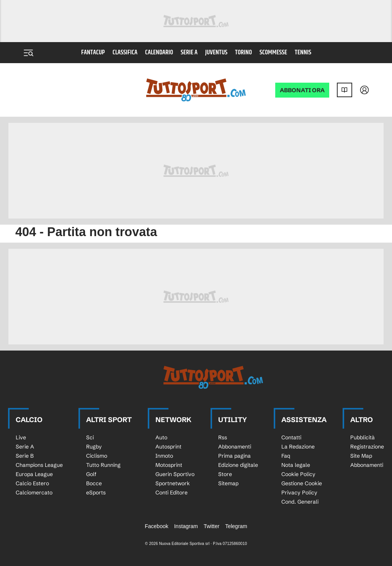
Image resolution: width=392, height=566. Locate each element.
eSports (96, 493)
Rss (223, 437)
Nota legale (296, 465)
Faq (286, 456)
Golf (91, 474)
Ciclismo (97, 456)
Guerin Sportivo (175, 474)
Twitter (212, 526)
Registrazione (367, 447)
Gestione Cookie (302, 483)
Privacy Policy (299, 493)
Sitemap (228, 483)
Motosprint (169, 465)
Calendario (159, 53)
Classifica (125, 53)
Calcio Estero (32, 483)
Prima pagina (234, 456)
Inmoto (164, 456)
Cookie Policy (298, 474)
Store (225, 474)
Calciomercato (34, 493)
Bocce (94, 483)
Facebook (156, 526)
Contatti (291, 437)
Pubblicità (363, 437)
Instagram (186, 526)
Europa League (34, 474)
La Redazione (298, 447)
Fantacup (93, 53)
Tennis (303, 53)
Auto (161, 437)
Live (21, 437)
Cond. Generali (300, 502)
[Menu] (28, 53)
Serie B (25, 456)
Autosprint (168, 447)
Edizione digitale (238, 465)
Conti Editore (171, 493)
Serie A (189, 53)
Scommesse (273, 53)
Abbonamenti (235, 447)
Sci (90, 437)
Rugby (94, 447)
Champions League (39, 465)
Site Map (361, 456)
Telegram (236, 526)
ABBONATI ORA (302, 90)
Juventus (216, 53)
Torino (243, 53)
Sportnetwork (173, 483)
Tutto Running (103, 465)
